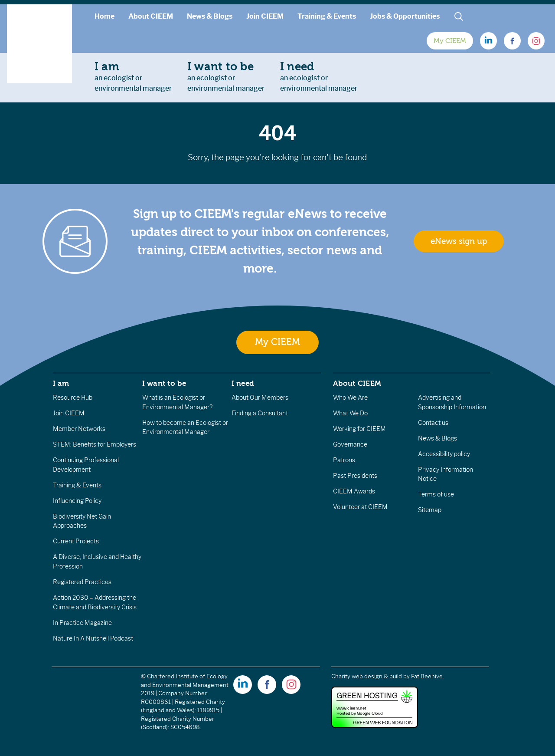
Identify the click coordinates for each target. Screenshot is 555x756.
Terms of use (436, 494)
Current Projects (76, 541)
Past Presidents (355, 476)
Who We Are (350, 398)
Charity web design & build (367, 676)
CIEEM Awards (354, 491)
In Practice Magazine (82, 623)
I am (61, 383)
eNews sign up (459, 241)
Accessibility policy (444, 454)
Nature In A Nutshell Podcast (93, 638)
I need (243, 383)
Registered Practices (82, 582)
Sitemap (430, 510)
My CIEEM (450, 41)
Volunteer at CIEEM (360, 507)
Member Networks (79, 429)
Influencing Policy (77, 501)
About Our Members (260, 398)
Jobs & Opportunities (405, 16)
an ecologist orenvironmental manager (133, 76)
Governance (350, 444)
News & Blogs (210, 16)
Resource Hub (73, 398)
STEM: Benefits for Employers (95, 444)
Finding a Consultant (260, 413)
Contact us (433, 423)
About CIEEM (151, 16)
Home (104, 16)
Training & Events (327, 16)
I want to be (164, 383)
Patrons (344, 460)
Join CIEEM (265, 16)
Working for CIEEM (359, 429)
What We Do (350, 413)
